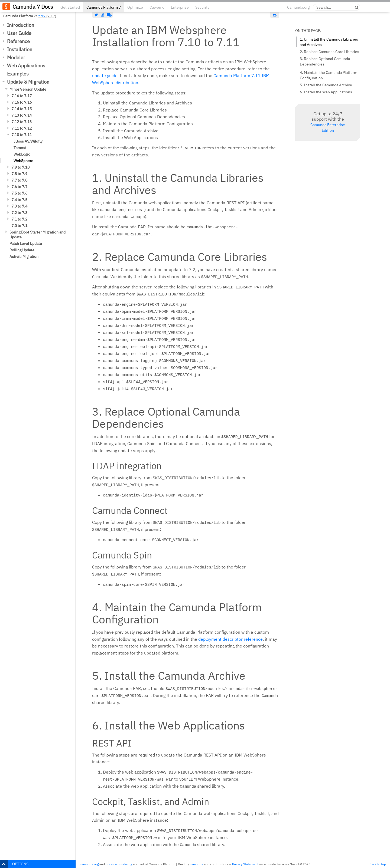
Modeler (16, 57)
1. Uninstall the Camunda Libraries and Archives (329, 42)
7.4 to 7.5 (19, 200)
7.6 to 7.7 (19, 187)
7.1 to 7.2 (19, 219)
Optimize (135, 7)
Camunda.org (298, 7)
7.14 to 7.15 (22, 109)
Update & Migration (28, 82)
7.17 (42, 16)
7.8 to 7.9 (19, 174)
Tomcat (20, 148)
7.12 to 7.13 (22, 122)
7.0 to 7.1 (19, 226)
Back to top (378, 864)
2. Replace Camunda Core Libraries (329, 52)
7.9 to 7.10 (20, 167)
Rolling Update (22, 250)
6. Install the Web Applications (326, 92)
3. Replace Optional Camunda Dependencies (325, 61)
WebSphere (23, 161)
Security (202, 7)
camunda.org (89, 864)
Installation (20, 49)
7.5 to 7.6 (19, 193)
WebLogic (22, 154)
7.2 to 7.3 (19, 213)
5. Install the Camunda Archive (326, 85)
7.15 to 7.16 (22, 102)
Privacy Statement (245, 864)
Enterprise (180, 7)
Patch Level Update (26, 244)
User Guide (19, 33)
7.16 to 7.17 (22, 96)
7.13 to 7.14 (22, 115)
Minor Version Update (28, 89)
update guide (105, 75)
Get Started (70, 7)
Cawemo (157, 7)
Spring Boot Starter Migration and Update (38, 235)
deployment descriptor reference (230, 639)
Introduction (21, 25)
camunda (196, 864)
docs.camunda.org (119, 864)
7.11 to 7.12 (22, 128)
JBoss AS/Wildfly (28, 141)
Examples (18, 74)
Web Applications (26, 66)
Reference (18, 41)
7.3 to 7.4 (19, 206)
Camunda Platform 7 (104, 7)
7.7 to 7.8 (19, 180)
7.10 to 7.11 (22, 135)
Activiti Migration (24, 257)
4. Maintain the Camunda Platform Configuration (329, 75)
